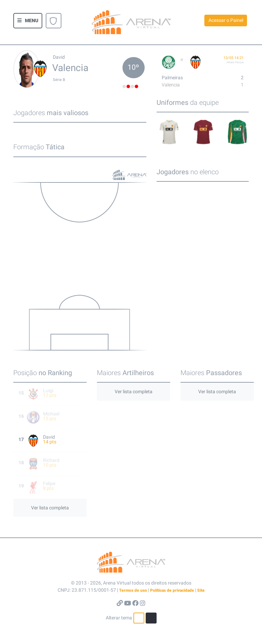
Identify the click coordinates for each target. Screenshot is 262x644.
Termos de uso (133, 590)
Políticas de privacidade (172, 590)
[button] (28, 21)
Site (201, 590)
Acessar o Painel (226, 20)
